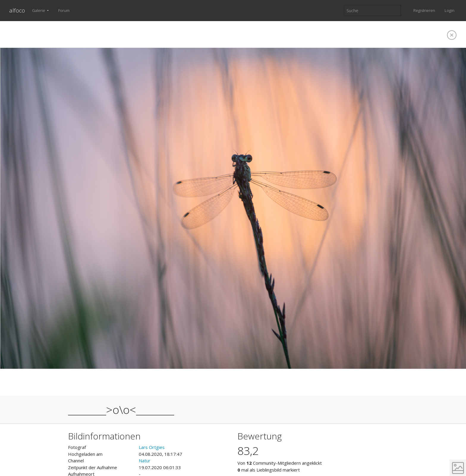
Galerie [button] (39, 10)
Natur (145, 461)
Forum (64, 10)
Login (450, 10)
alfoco (17, 10)
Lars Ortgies (152, 447)
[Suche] (372, 11)
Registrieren (424, 10)
